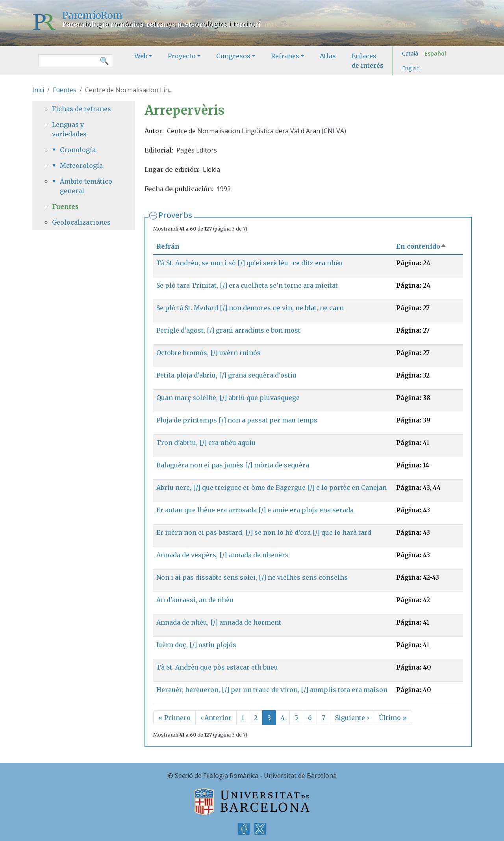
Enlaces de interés (368, 61)
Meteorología (81, 166)
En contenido (421, 246)
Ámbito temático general (86, 186)
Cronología (78, 150)
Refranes (285, 56)
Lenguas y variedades (69, 129)
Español (435, 53)
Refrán (168, 246)
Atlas (328, 56)
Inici (38, 90)
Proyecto (182, 56)
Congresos (233, 56)
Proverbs (175, 215)
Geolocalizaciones (81, 222)
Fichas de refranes (82, 109)
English (411, 68)
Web (141, 56)
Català (410, 53)
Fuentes (65, 90)
